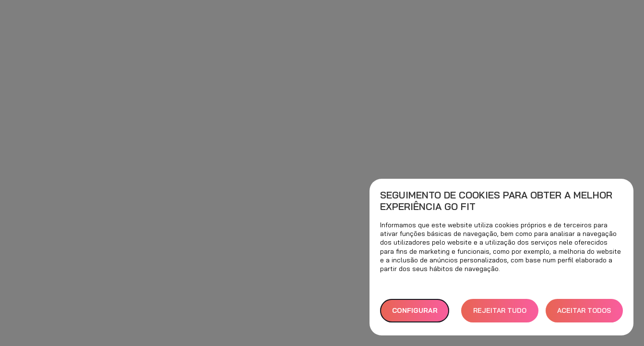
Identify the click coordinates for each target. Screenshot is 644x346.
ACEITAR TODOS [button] (584, 310)
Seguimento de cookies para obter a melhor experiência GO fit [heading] (496, 201)
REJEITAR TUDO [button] (500, 310)
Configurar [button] (415, 310)
